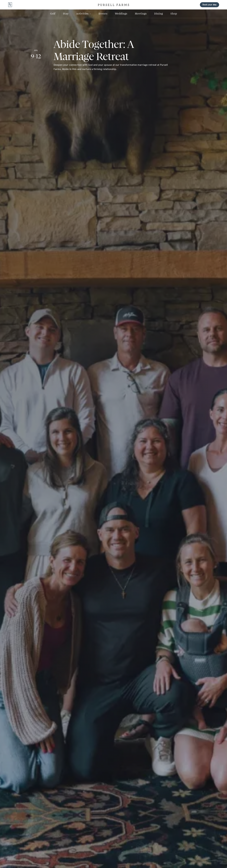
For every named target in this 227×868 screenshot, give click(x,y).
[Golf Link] (53, 14)
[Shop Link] (174, 14)
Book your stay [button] (210, 5)
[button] (84, 14)
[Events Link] (103, 14)
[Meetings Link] (141, 14)
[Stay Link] (66, 14)
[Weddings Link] (121, 14)
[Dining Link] (159, 14)
